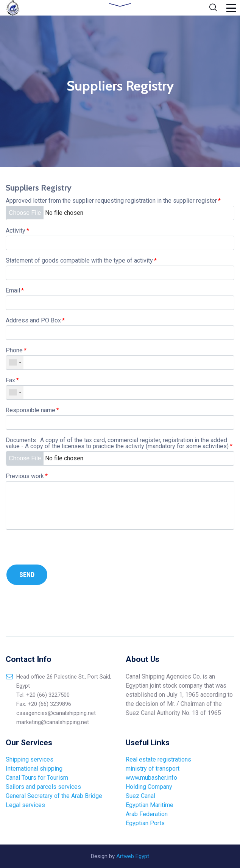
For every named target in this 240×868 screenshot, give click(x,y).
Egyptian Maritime (150, 805)
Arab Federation (147, 814)
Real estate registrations (158, 759)
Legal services (25, 805)
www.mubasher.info (151, 778)
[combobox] (15, 362)
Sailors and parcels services (43, 787)
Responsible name (32, 410)
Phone (16, 350)
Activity (17, 231)
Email (15, 290)
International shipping (34, 769)
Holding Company (149, 787)
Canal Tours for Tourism (37, 778)
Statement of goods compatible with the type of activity (81, 260)
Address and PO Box (35, 320)
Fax (12, 380)
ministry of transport (153, 769)
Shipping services (30, 759)
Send (27, 574)
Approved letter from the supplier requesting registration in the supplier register (113, 201)
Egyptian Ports (145, 823)
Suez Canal (140, 796)
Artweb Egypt (133, 856)
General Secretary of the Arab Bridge (54, 796)
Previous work (27, 476)
